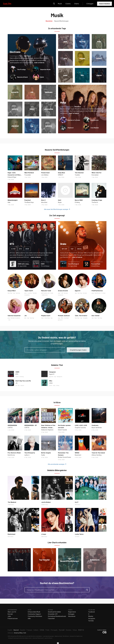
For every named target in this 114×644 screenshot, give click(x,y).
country (30, 293)
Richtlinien (66, 636)
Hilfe (29, 618)
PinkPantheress (97, 291)
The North (95, 202)
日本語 (42, 630)
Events (68, 4)
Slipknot (71, 128)
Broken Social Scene (64, 457)
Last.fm (10, 4)
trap (42, 318)
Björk (42, 77)
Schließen (58, 643)
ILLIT (77, 502)
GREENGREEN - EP (31, 425)
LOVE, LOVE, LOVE (81, 425)
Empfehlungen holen (78, 350)
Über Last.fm (12, 612)
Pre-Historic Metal (14, 453)
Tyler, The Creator (81, 316)
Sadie (43, 455)
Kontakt (10, 614)
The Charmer (79, 173)
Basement (78, 455)
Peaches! (28, 200)
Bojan (60, 202)
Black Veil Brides (97, 427)
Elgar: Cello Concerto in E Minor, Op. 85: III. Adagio (15, 175)
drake (79, 249)
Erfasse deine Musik (34, 612)
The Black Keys (29, 202)
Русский (62, 630)
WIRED (77, 453)
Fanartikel (51, 618)
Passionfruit (96, 264)
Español (23, 630)
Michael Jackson (64, 316)
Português (54, 630)
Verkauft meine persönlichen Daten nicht (20, 638)
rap (72, 249)
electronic (98, 293)
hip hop (18, 293)
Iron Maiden (95, 128)
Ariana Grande (63, 291)
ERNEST (61, 175)
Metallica (78, 107)
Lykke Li (27, 455)
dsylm (22, 385)
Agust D (78, 291)
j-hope (44, 534)
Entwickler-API (53, 614)
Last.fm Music (48, 638)
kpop (27, 249)
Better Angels (46, 453)
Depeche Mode (45, 69)
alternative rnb (45, 293)
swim (17, 376)
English (10, 630)
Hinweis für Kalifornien (76, 636)
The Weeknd (12, 502)
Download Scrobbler (54, 612)
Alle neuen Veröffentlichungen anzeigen (56, 209)
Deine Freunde (62, 430)
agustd (51, 376)
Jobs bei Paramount (38, 638)
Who (51, 381)
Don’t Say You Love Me (23, 381)
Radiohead (11, 534)
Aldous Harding (97, 455)
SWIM (43, 264)
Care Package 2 (74, 264)
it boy (58, 385)
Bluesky (91, 616)
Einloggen (90, 4)
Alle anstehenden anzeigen (56, 464)
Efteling (77, 202)
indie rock (45, 295)
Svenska (69, 630)
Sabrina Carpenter (14, 316)
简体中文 (81, 630)
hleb (9, 202)
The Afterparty (30, 453)
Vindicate (95, 425)
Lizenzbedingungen (48, 636)
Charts (77, 4)
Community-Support (34, 614)
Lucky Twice (79, 534)
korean (85, 293)
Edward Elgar (12, 177)
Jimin (51, 383)
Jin (25, 316)
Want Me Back (29, 173)
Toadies (77, 175)
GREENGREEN (12, 425)
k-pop (13, 249)
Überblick (49, 21)
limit (60, 200)
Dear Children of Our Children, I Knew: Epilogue (48, 427)
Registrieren (104, 4)
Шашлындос (13, 200)
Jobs (9, 616)
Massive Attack (22, 77)
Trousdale (28, 175)
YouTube (91, 621)
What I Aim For (97, 173)
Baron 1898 (79, 200)
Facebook (92, 612)
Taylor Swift (29, 291)
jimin (51, 385)
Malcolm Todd (46, 291)
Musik (60, 4)
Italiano (36, 630)
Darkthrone (11, 455)
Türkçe (75, 630)
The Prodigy (21, 69)
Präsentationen (13, 618)
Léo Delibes (45, 175)
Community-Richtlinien (35, 616)
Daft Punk (28, 56)
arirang (22, 376)
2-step (103, 293)
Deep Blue (61, 173)
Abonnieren (72, 616)
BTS (17, 374)
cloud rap (47, 318)
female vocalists (15, 318)
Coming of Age (97, 200)
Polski (47, 630)
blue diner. (44, 202)
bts (21, 249)
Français (29, 630)
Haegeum (52, 372)
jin (16, 385)
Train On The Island (98, 453)
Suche (54, 4)
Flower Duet (45, 173)
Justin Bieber (46, 502)
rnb (62, 293)
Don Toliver (96, 316)
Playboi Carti (46, 316)
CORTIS (10, 427)
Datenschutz (58, 636)
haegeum (59, 376)
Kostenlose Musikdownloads (57, 616)
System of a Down (74, 120)
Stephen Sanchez (80, 427)
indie (52, 293)
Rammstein (95, 120)
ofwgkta (85, 318)
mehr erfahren (39, 63)
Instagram (92, 618)
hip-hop (65, 249)
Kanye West (12, 291)
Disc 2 (43, 200)
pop (25, 293)
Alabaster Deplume (47, 430)
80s (62, 318)
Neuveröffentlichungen (61, 21)
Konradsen (95, 175)
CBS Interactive (12, 636)
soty (54, 385)
